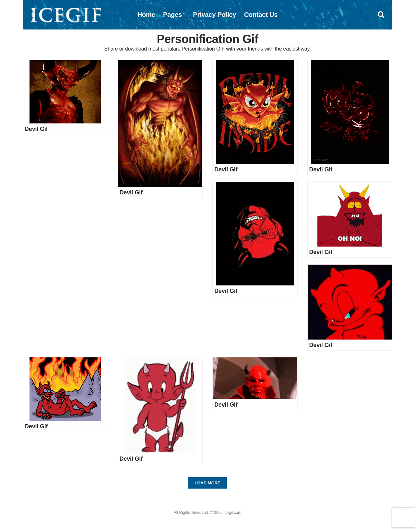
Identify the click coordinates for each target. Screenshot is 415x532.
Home (146, 15)
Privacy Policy (214, 15)
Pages (172, 15)
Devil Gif (36, 129)
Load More (207, 483)
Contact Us (261, 15)
